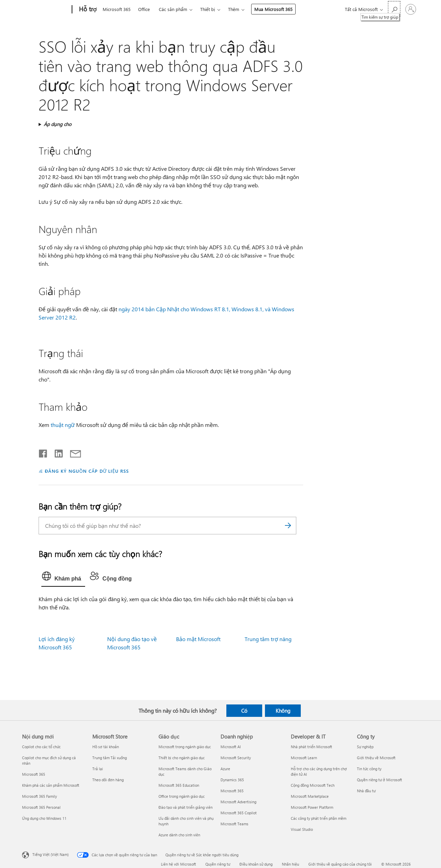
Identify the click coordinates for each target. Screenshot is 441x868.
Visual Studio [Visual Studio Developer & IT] (302, 829)
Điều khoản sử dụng (256, 864)
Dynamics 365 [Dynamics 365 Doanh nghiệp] (232, 780)
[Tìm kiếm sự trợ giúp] (394, 9)
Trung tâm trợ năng (268, 639)
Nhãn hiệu (290, 864)
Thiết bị (208, 9)
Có (244, 711)
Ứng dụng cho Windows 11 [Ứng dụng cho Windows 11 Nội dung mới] (44, 818)
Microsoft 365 (117, 9)
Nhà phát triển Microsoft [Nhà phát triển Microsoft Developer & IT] (311, 747)
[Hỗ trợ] (87, 10)
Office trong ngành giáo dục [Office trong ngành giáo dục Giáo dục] (182, 796)
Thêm (234, 9)
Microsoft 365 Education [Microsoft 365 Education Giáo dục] (179, 785)
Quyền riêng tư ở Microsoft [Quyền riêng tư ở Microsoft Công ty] (380, 780)
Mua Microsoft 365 (273, 9)
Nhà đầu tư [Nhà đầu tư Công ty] (366, 791)
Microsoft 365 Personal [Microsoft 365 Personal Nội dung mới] (41, 807)
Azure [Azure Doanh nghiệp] (225, 769)
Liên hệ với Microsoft (178, 864)
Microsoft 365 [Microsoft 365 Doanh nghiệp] (232, 791)
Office (144, 9)
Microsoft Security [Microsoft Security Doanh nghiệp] (236, 758)
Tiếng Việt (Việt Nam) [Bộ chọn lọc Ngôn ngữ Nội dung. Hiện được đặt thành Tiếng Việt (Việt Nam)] (50, 854)
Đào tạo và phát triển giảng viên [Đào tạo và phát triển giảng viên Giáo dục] (186, 807)
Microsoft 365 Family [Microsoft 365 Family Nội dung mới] (39, 796)
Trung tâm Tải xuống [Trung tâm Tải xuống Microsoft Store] (110, 758)
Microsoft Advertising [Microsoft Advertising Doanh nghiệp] (238, 802)
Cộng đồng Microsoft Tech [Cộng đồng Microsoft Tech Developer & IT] (313, 785)
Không (283, 711)
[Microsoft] (46, 10)
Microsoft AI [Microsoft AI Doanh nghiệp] (231, 747)
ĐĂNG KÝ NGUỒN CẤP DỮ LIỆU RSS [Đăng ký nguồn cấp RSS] (87, 471)
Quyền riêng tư (218, 864)
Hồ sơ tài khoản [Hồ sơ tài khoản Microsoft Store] (106, 747)
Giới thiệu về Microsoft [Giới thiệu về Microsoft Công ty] (376, 758)
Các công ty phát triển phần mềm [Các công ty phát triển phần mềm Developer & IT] (319, 818)
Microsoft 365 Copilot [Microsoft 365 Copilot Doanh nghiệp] (239, 813)
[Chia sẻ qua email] (72, 452)
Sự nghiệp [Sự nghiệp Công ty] (365, 747)
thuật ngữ (63, 425)
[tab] (63, 578)
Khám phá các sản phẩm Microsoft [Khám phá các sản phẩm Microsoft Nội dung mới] (51, 785)
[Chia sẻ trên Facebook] (43, 452)
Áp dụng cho (58, 124)
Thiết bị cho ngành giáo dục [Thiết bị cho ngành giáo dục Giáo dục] (182, 758)
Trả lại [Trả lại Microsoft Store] (98, 769)
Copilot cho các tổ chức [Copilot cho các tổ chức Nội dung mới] (41, 747)
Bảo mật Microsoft (198, 639)
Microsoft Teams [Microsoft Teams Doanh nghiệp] (234, 824)
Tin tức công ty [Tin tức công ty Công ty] (369, 769)
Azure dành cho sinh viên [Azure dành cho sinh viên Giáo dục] (179, 835)
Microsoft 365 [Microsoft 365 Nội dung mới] (34, 774)
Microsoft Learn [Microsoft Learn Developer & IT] (304, 758)
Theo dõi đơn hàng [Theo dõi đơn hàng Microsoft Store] (108, 780)
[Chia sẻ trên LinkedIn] (56, 452)
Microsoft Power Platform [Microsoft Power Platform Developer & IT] (312, 807)
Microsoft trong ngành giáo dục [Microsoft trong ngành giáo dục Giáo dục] (185, 747)
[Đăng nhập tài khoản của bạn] (411, 9)
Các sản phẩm (173, 9)
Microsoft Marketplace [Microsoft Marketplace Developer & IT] (310, 796)
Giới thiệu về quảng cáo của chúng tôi (340, 864)
